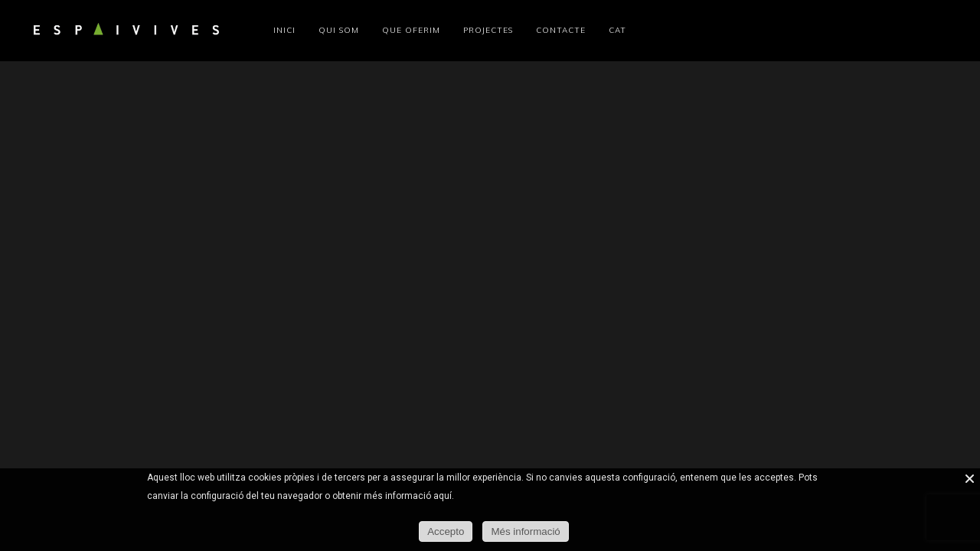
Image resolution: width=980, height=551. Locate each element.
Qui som (339, 30)
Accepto (446, 531)
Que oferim (411, 30)
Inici (284, 30)
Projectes (488, 30)
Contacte (561, 30)
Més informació (525, 531)
